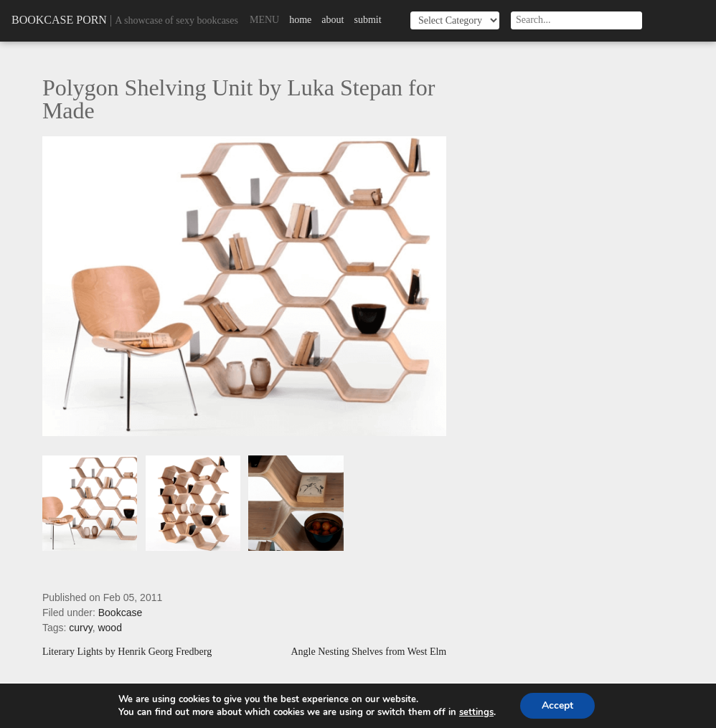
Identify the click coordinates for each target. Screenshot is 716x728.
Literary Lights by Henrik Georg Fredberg (127, 652)
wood (109, 628)
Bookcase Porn (59, 20)
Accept (557, 705)
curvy (80, 628)
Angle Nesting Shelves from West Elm (368, 652)
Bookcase (120, 613)
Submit (367, 20)
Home (300, 20)
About (333, 20)
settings (476, 712)
